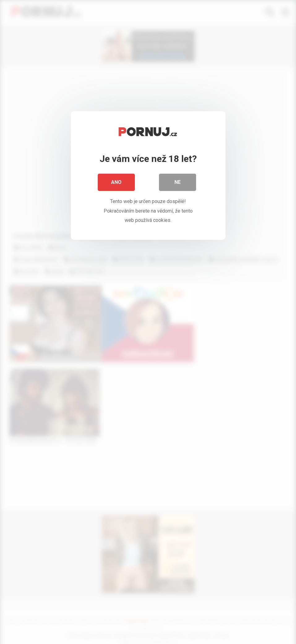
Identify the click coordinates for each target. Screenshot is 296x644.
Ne (178, 182)
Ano (116, 182)
